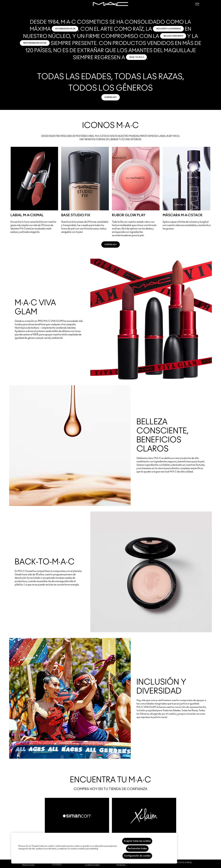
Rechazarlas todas (137, 848)
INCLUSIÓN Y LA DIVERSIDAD (169, 29)
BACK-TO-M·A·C (137, 57)
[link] (111, 97)
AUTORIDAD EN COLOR (65, 29)
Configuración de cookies (137, 856)
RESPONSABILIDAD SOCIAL (35, 43)
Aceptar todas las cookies (137, 841)
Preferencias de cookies (61, 864)
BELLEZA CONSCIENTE (173, 36)
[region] (94, 848)
